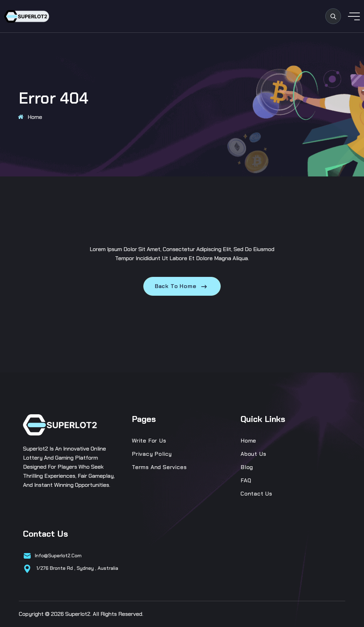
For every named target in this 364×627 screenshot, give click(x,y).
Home (35, 117)
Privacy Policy (152, 454)
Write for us (149, 441)
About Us (253, 454)
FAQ (246, 480)
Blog (247, 467)
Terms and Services (159, 467)
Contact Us (256, 494)
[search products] (333, 16)
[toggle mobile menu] (354, 16)
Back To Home (182, 286)
